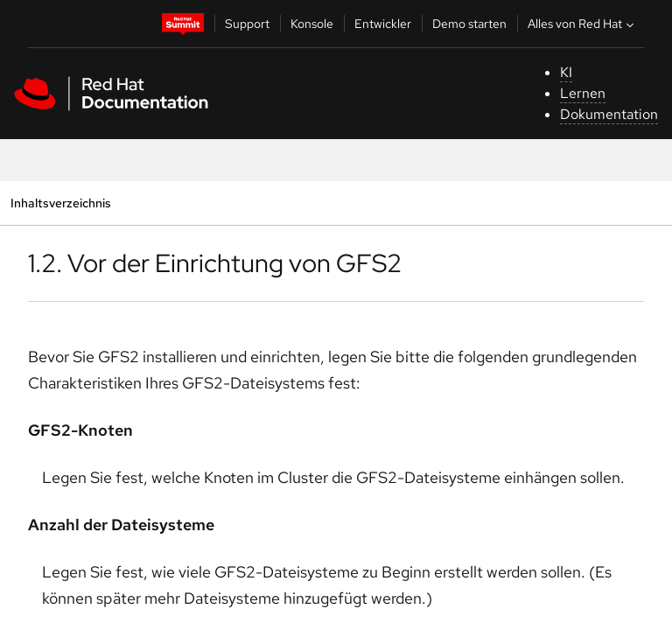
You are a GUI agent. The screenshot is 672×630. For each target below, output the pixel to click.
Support (247, 24)
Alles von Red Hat (583, 24)
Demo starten (469, 24)
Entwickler (383, 24)
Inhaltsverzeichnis (60, 203)
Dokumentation (609, 114)
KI (566, 72)
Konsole (312, 24)
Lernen (583, 93)
